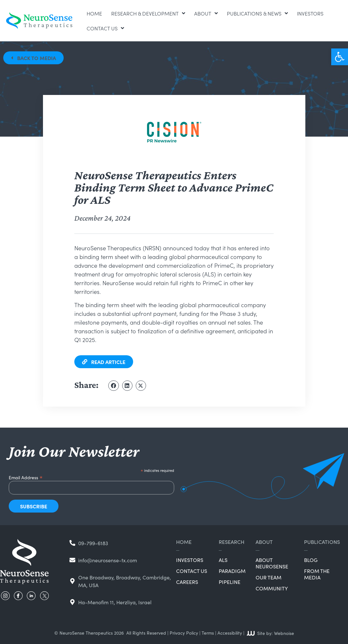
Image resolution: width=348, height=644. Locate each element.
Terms (208, 633)
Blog (311, 560)
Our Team (269, 577)
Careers (187, 582)
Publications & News (257, 13)
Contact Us (105, 28)
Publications (322, 542)
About (206, 13)
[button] (340, 57)
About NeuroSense (272, 563)
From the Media (317, 574)
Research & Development (148, 13)
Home (94, 13)
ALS (223, 560)
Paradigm (232, 571)
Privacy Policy (184, 633)
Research (232, 542)
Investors (310, 13)
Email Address (26, 477)
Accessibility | (231, 633)
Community (272, 588)
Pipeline (230, 582)
